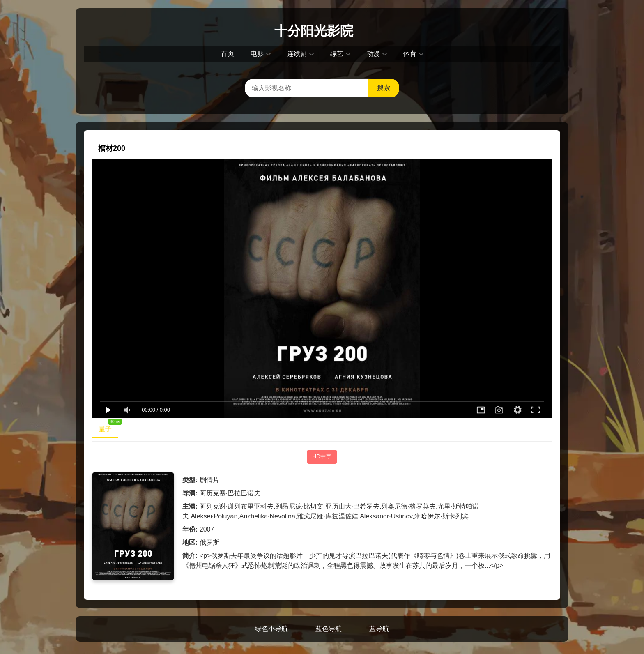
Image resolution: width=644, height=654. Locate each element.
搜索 (384, 88)
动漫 (373, 54)
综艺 (337, 54)
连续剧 (297, 54)
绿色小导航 (271, 629)
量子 (108, 427)
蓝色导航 (329, 629)
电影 (257, 54)
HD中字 (322, 456)
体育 (410, 54)
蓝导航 (379, 629)
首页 (228, 54)
